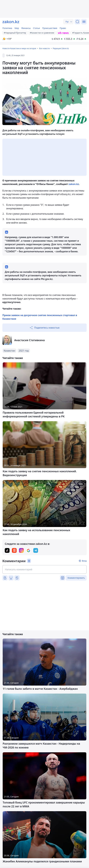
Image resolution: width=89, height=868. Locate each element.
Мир (17, 28)
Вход (84, 561)
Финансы (26, 28)
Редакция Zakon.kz (61, 48)
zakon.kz (74, 184)
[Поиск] (77, 22)
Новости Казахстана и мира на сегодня (19, 48)
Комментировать (76, 578)
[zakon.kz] (11, 22)
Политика (7, 28)
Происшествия (50, 28)
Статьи (36, 28)
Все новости (44, 48)
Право (63, 28)
